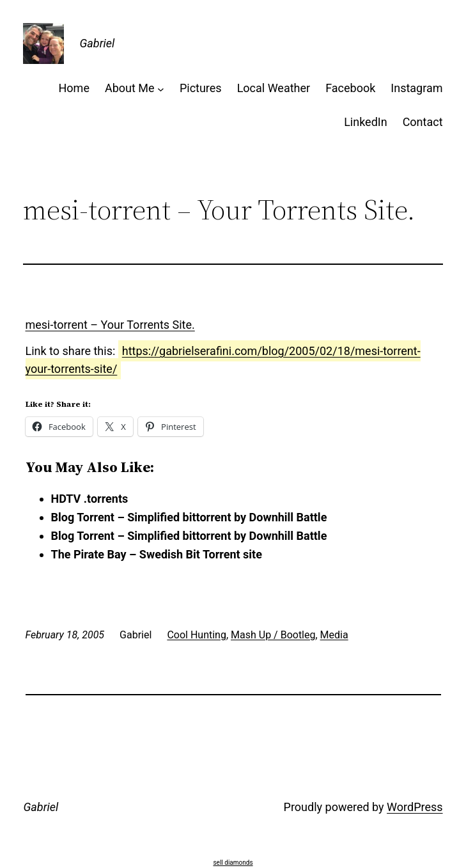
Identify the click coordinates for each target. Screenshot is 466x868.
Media (334, 635)
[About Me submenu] (161, 89)
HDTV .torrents (90, 499)
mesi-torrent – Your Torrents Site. (110, 325)
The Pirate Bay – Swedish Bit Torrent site (157, 554)
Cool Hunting (197, 635)
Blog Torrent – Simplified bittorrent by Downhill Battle (189, 517)
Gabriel (97, 43)
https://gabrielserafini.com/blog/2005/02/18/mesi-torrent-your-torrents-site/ (223, 360)
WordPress (415, 807)
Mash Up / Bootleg (273, 635)
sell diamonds (233, 863)
